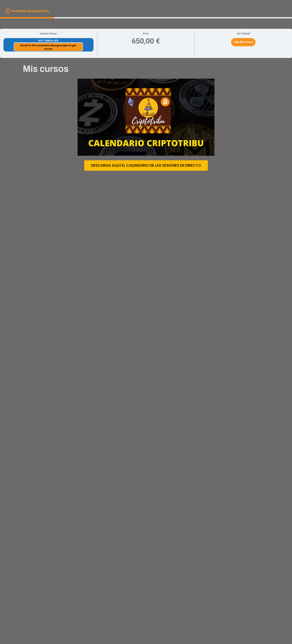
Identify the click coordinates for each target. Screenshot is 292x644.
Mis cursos (46, 69)
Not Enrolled (48, 41)
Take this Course (243, 42)
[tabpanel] (146, 330)
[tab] (27, 11)
